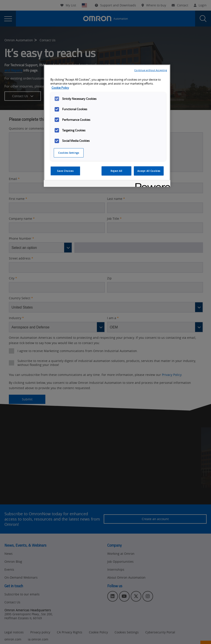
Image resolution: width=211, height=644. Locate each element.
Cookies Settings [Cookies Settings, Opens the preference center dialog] (69, 153)
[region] (107, 126)
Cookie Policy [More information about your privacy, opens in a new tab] (60, 88)
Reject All (116, 171)
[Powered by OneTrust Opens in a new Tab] (151, 184)
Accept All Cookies (149, 171)
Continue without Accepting (151, 70)
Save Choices (65, 171)
